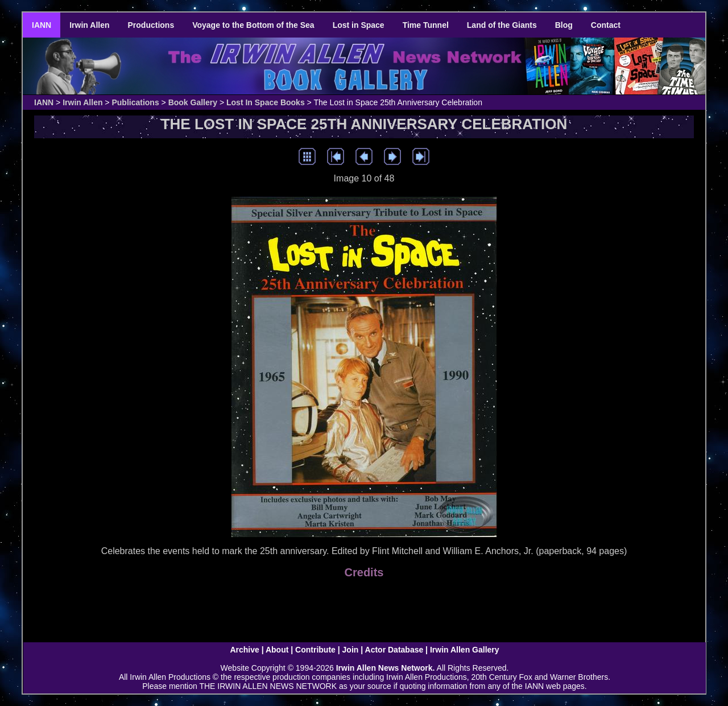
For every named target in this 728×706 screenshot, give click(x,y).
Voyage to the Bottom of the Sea (253, 25)
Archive (244, 650)
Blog (564, 25)
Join (351, 650)
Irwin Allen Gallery (465, 650)
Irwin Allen (89, 25)
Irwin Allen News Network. (386, 668)
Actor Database (394, 650)
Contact (606, 25)
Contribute (315, 650)
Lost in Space (359, 25)
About (277, 650)
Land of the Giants (502, 25)
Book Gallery (193, 102)
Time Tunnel (426, 25)
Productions (151, 25)
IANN (42, 25)
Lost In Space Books (266, 102)
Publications (135, 102)
